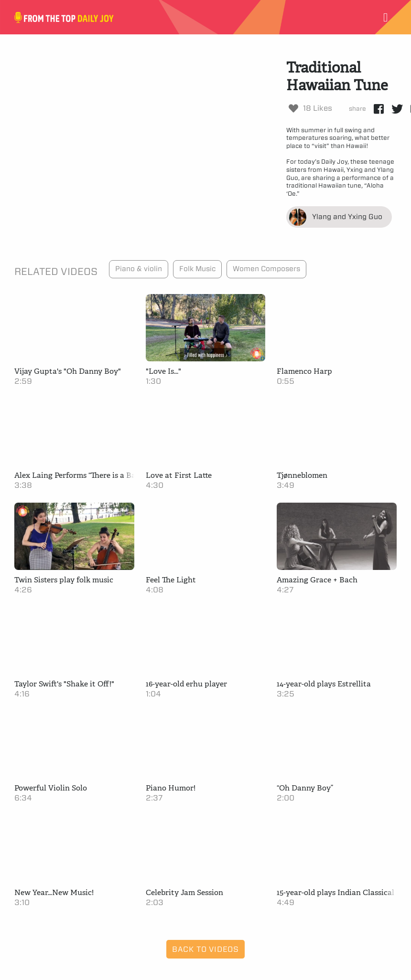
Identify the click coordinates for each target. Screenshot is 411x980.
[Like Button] (293, 108)
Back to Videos (205, 949)
